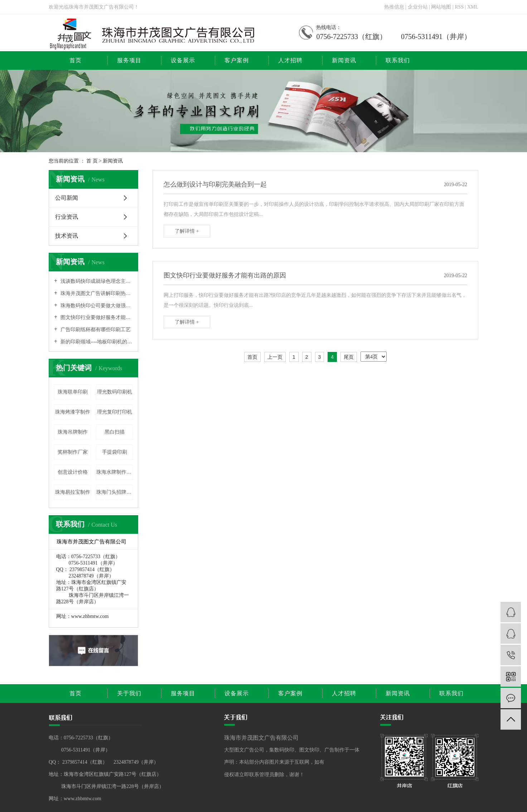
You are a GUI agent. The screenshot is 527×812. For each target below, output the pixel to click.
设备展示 (183, 60)
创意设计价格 (73, 472)
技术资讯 (67, 236)
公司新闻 (67, 198)
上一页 (275, 357)
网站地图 (442, 7)
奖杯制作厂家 (73, 452)
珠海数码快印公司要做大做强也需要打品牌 (96, 306)
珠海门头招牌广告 (115, 492)
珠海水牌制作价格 (115, 472)
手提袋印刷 (115, 452)
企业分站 (418, 7)
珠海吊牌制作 (73, 432)
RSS (459, 7)
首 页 (92, 161)
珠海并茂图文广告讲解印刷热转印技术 (96, 293)
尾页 (349, 357)
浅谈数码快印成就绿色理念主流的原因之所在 (96, 281)
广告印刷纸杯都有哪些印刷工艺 (95, 330)
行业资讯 (67, 217)
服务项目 (129, 60)
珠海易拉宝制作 (73, 492)
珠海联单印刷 (73, 392)
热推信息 (394, 7)
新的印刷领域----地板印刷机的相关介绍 (96, 342)
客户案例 (237, 60)
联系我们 (398, 60)
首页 (76, 60)
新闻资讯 (344, 60)
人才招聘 (290, 60)
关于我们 (129, 693)
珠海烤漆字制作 (73, 412)
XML (473, 7)
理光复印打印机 (115, 412)
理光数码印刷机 (115, 392)
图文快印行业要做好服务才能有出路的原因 (96, 317)
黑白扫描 (115, 432)
